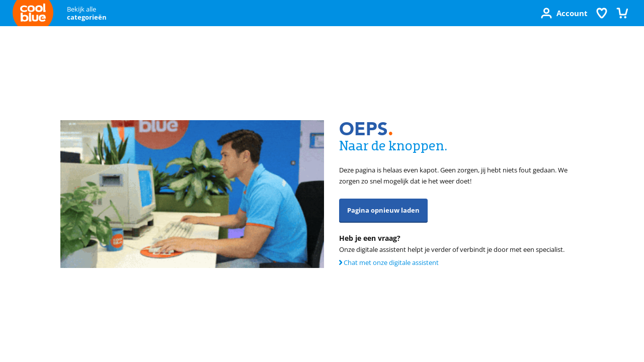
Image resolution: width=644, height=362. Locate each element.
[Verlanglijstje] (602, 13)
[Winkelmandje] (622, 13)
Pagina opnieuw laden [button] (383, 210)
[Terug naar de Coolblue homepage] (33, 15)
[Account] (564, 13)
